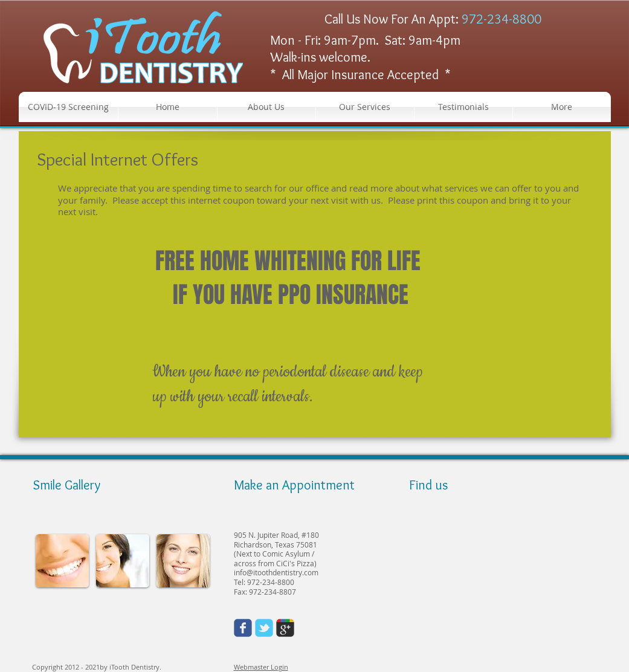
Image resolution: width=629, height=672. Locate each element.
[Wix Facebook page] (243, 628)
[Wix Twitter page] (264, 628)
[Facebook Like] (112, 628)
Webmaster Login (261, 667)
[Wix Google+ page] (285, 628)
